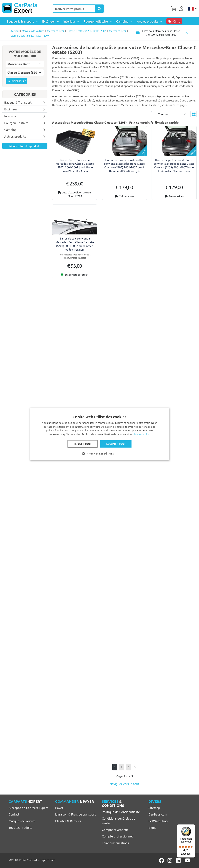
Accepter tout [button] (116, 444)
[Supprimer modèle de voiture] (187, 33)
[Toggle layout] (194, 114)
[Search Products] (100, 9)
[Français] (192, 8)
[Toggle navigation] (158, 33)
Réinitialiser (17, 81)
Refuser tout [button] (83, 444)
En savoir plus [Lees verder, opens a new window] (142, 434)
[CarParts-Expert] (20, 8)
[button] (99, 454)
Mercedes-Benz (56, 31)
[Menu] (193, 827)
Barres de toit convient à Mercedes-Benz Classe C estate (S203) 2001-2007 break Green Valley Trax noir (75, 244)
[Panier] (174, 8)
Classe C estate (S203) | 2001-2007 (87, 31)
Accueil (15, 31)
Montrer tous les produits (25, 146)
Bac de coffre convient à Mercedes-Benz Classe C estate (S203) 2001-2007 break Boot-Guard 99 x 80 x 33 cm (75, 165)
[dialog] (100, 434)
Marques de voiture (33, 31)
